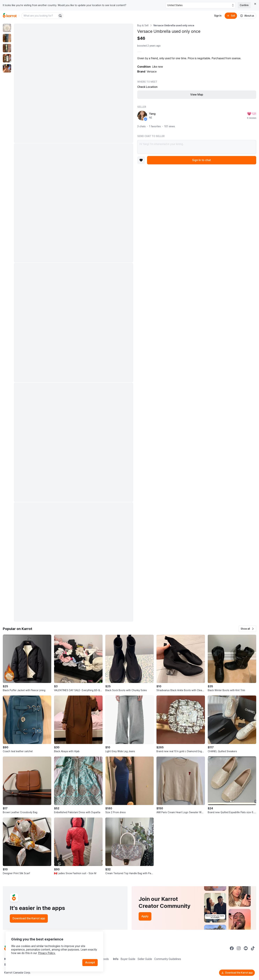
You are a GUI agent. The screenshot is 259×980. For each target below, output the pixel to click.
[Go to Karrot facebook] (232, 948)
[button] (247, 629)
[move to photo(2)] (7, 38)
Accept (90, 962)
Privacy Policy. (47, 953)
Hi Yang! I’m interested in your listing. (197, 147)
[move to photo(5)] (7, 68)
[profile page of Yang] (142, 116)
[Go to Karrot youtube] (246, 948)
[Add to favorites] (141, 160)
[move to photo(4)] (7, 58)
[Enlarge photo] (74, 83)
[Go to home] (10, 16)
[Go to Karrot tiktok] (253, 948)
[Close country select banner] (255, 4)
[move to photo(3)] (7, 48)
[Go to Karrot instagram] (239, 948)
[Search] (60, 16)
